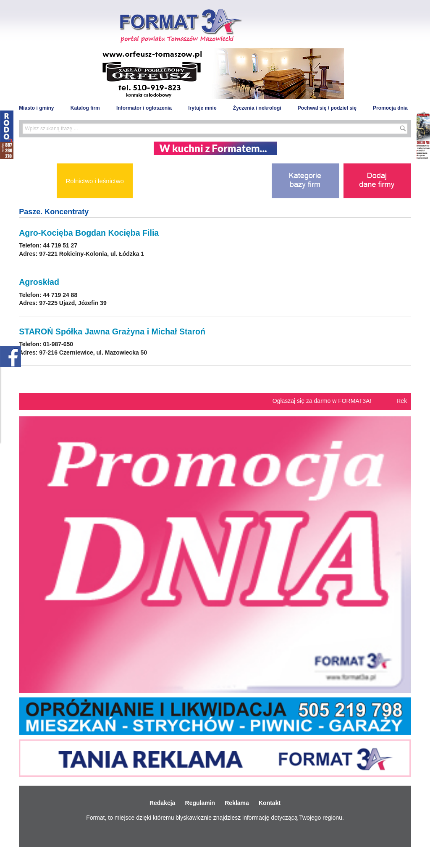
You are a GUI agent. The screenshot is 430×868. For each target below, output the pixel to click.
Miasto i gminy (36, 108)
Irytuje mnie (202, 108)
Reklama (237, 803)
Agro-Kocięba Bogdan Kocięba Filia (89, 233)
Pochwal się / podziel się (327, 108)
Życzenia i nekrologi (257, 108)
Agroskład (39, 282)
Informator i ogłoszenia (144, 108)
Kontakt (270, 803)
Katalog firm (85, 108)
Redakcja (162, 803)
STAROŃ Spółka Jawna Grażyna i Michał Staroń (112, 331)
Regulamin (200, 803)
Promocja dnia (390, 108)
